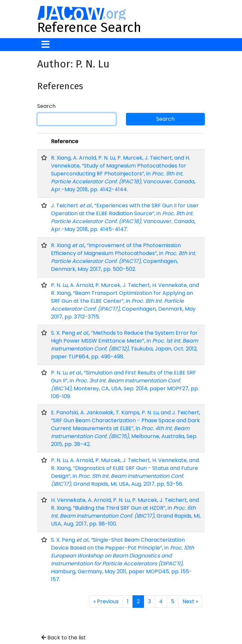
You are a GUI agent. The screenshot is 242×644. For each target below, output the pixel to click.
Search (46, 106)
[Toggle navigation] (46, 45)
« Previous (106, 601)
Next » (190, 601)
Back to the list (64, 638)
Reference (65, 141)
